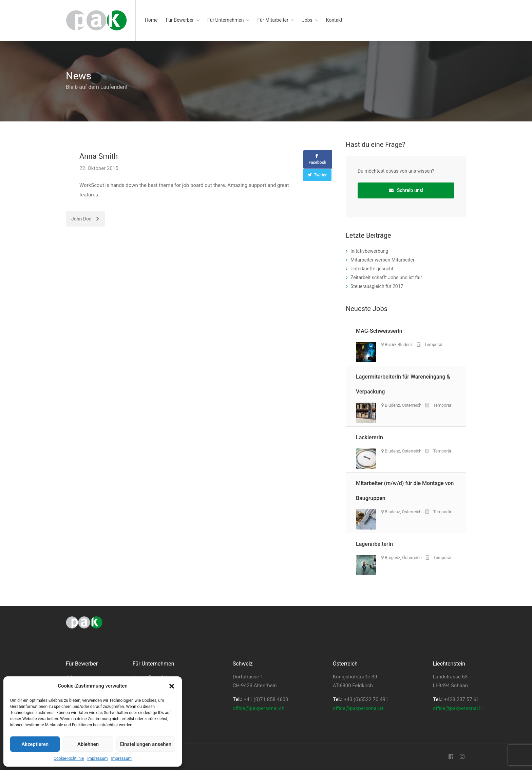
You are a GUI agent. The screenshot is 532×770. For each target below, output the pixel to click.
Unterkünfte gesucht (372, 269)
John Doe (85, 219)
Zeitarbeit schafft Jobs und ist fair (386, 277)
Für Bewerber (180, 20)
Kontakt (334, 20)
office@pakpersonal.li (457, 708)
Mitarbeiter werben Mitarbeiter (383, 260)
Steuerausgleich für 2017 (377, 286)
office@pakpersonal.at (358, 708)
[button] (172, 686)
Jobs (307, 20)
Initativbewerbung (369, 251)
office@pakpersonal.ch (259, 708)
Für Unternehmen (225, 20)
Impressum (97, 758)
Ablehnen (88, 744)
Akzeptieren (35, 744)
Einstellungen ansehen (146, 744)
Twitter (320, 175)
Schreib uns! (406, 190)
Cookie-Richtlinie (69, 758)
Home (151, 20)
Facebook (318, 162)
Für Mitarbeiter (273, 20)
